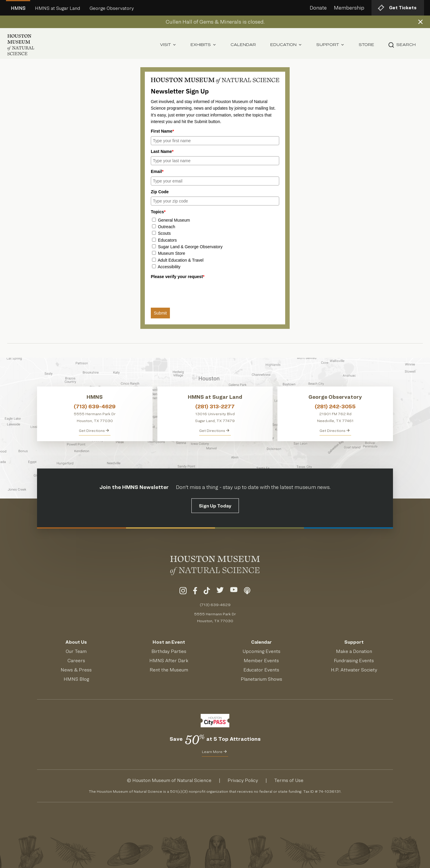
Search (402, 45)
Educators (167, 240)
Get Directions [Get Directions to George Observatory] (335, 430)
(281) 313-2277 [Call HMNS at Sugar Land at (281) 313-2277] (215, 406)
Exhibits (203, 45)
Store (366, 45)
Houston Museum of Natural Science (172, 780)
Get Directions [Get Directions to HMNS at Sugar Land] (214, 430)
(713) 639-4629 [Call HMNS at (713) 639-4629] (95, 406)
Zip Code (160, 192)
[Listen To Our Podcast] (247, 592)
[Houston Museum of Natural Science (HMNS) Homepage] (21, 45)
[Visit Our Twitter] (220, 592)
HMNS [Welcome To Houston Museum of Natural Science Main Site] (18, 8)
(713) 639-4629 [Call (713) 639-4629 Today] (215, 605)
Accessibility (169, 267)
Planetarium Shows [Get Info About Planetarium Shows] (261, 679)
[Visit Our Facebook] (195, 592)
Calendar (243, 45)
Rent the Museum (169, 670)
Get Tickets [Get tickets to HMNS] (397, 8)
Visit (168, 45)
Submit (160, 313)
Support (330, 45)
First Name (162, 131)
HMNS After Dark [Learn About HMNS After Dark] (169, 661)
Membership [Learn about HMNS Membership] (349, 8)
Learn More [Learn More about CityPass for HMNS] (214, 752)
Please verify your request (178, 277)
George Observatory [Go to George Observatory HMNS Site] (112, 8)
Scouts (164, 233)
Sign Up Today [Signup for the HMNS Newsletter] (215, 506)
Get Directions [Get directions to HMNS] (94, 430)
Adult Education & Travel (181, 260)
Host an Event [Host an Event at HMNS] (169, 642)
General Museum (174, 220)
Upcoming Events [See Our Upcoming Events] (261, 651)
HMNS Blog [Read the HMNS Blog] (76, 679)
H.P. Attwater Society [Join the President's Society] (354, 670)
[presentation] (196, 293)
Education (286, 45)
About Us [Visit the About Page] (76, 642)
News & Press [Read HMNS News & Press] (76, 670)
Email (157, 171)
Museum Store (172, 253)
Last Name (162, 151)
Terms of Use (289, 780)
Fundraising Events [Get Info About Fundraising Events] (354, 661)
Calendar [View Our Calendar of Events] (261, 642)
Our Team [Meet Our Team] (76, 651)
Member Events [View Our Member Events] (261, 661)
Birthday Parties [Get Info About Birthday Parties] (169, 651)
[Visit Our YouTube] (234, 592)
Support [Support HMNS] (354, 642)
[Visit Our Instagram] (183, 592)
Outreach (167, 227)
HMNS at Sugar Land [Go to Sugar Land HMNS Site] (57, 8)
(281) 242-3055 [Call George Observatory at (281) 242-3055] (335, 406)
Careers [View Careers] (76, 661)
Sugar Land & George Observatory (190, 247)
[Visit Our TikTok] (207, 592)
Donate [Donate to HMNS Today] (318, 8)
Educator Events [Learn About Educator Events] (261, 670)
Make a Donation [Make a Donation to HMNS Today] (354, 651)
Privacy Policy (243, 780)
